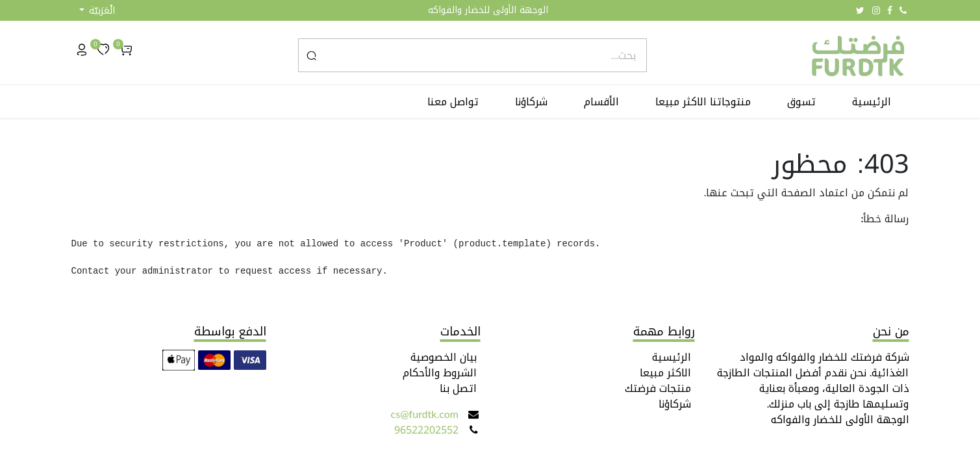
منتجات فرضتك (658, 388)
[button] (97, 11)
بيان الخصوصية (444, 357)
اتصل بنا (458, 388)
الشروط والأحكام (440, 373)
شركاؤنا (675, 404)
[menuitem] (872, 102)
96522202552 (426, 430)
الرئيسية (672, 357)
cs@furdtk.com (425, 414)
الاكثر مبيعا (665, 373)
